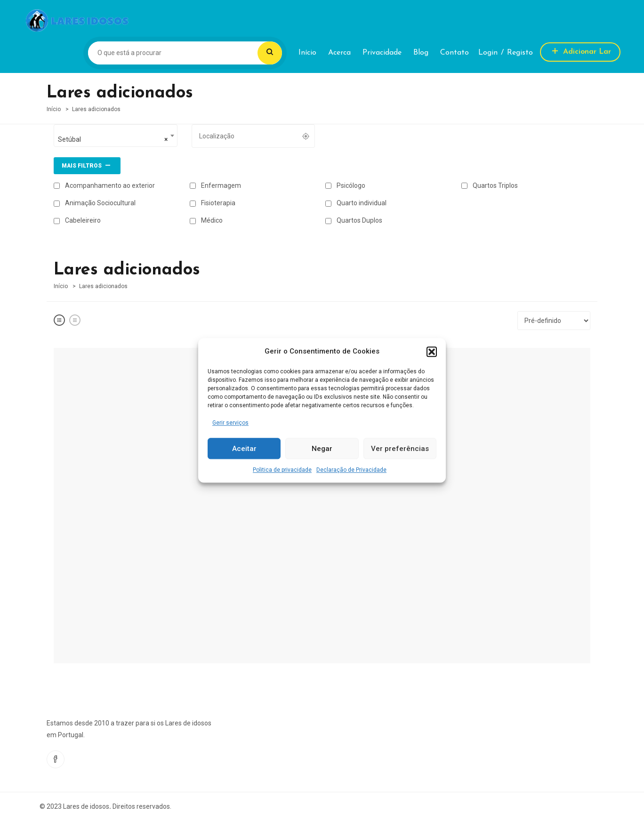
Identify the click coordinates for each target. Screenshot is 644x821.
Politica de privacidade (282, 470)
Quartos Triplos (490, 185)
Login (488, 53)
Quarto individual (356, 203)
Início (307, 53)
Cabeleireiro (77, 220)
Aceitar (244, 449)
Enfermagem (215, 185)
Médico (206, 220)
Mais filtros (87, 165)
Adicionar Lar (580, 51)
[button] (432, 352)
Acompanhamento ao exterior (104, 185)
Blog (421, 53)
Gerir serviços (230, 423)
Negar (322, 449)
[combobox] (116, 136)
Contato (455, 53)
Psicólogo (345, 185)
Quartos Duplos (354, 220)
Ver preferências (400, 449)
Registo (520, 53)
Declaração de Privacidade (351, 470)
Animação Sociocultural (95, 203)
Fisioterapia (213, 203)
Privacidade (382, 53)
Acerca (339, 53)
